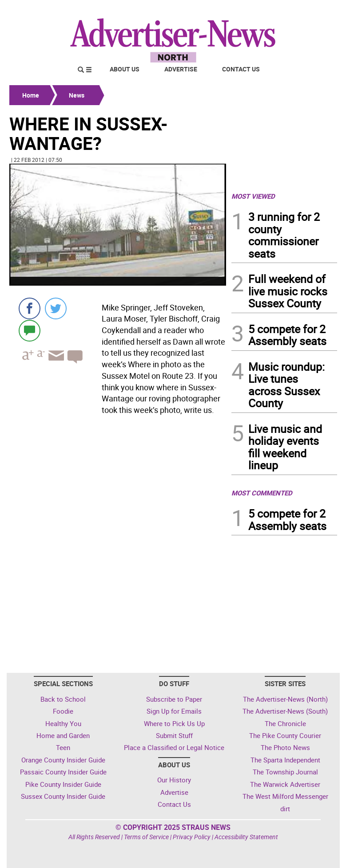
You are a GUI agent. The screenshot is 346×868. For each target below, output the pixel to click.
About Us (125, 69)
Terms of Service (146, 837)
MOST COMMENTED (262, 493)
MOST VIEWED (253, 196)
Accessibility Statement (246, 837)
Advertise (181, 69)
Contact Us (241, 69)
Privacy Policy (192, 837)
